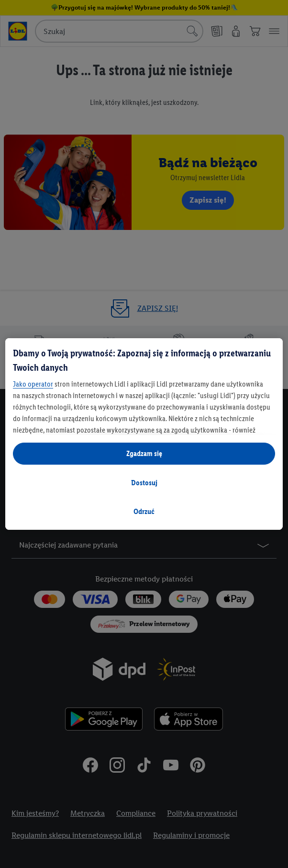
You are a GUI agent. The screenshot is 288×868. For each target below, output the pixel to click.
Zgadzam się (144, 453)
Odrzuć (144, 511)
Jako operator (33, 384)
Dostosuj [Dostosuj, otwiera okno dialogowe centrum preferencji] (144, 483)
